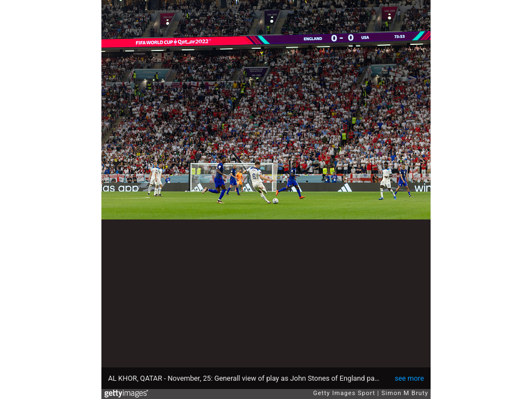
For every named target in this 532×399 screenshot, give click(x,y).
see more (409, 378)
